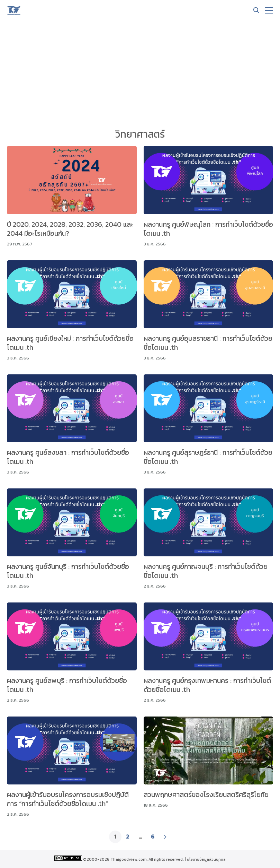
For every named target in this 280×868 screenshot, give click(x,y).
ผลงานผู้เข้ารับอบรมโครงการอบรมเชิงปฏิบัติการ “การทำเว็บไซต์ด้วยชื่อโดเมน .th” (68, 799)
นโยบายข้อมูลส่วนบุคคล (206, 859)
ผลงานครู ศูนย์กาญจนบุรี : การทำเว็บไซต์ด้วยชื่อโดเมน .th (206, 571)
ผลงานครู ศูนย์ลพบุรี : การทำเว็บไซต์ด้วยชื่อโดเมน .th (67, 685)
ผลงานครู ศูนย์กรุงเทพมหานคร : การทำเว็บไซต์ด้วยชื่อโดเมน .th (207, 685)
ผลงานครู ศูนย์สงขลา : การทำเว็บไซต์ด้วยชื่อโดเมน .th (68, 457)
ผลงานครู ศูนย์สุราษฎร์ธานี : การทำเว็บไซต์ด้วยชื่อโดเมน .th (208, 457)
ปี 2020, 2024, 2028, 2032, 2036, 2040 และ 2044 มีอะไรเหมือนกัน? (70, 229)
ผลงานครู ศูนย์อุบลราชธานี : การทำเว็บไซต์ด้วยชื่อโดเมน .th (208, 343)
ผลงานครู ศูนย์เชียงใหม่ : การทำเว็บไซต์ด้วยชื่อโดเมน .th (70, 343)
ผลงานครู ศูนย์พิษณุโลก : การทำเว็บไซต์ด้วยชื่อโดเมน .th (208, 229)
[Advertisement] (140, 73)
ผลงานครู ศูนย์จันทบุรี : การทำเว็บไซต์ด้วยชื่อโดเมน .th (68, 571)
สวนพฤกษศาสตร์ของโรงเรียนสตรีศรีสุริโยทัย (206, 795)
